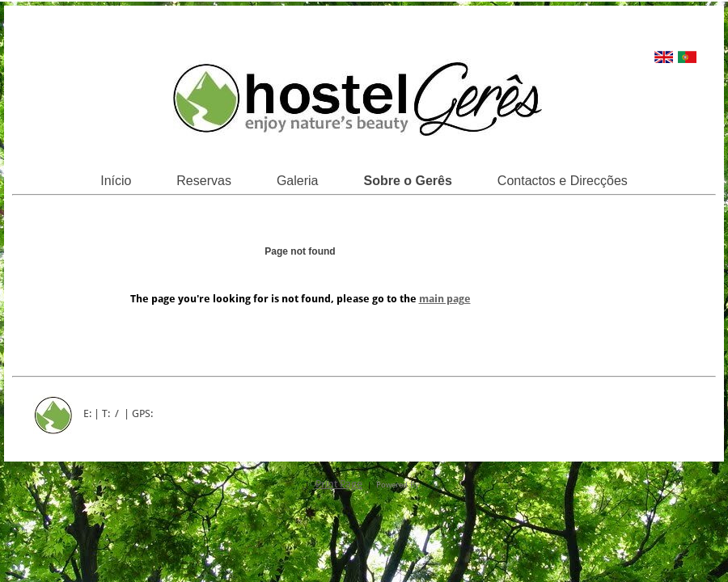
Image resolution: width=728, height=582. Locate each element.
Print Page (339, 484)
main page (445, 299)
